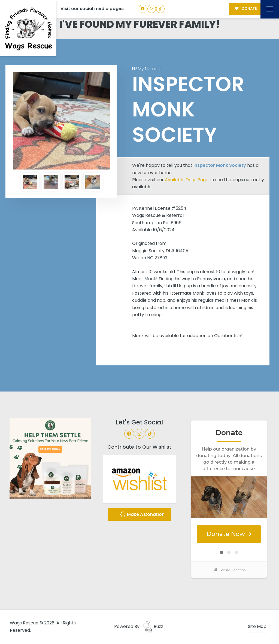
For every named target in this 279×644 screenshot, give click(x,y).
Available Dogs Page (187, 180)
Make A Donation (142, 515)
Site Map (257, 626)
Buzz (153, 626)
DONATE (246, 9)
